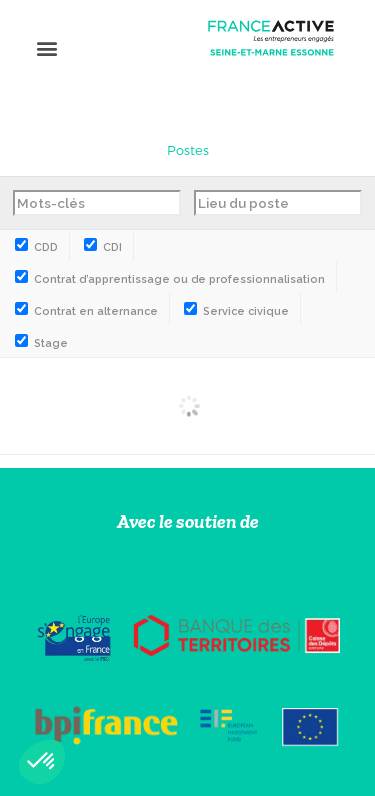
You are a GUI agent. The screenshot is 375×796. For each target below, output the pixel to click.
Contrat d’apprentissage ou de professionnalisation (170, 279)
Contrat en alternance (86, 311)
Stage (41, 343)
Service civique (236, 311)
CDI (103, 247)
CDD (36, 247)
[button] (46, 47)
